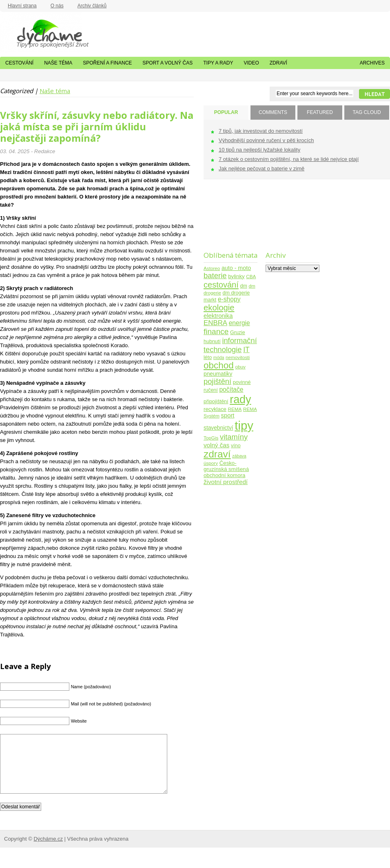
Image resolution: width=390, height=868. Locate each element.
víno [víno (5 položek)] (236, 446)
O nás (57, 6)
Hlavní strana (22, 6)
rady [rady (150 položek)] (240, 399)
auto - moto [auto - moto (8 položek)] (236, 268)
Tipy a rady (218, 63)
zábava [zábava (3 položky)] (239, 456)
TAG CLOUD (367, 112)
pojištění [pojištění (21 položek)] (217, 381)
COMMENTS (273, 112)
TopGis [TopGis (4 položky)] (211, 438)
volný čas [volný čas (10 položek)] (216, 445)
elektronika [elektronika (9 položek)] (218, 316)
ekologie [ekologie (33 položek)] (219, 308)
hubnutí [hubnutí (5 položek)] (212, 341)
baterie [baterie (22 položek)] (215, 276)
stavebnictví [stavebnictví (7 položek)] (218, 428)
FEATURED (320, 112)
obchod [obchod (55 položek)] (219, 365)
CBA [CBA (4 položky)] (251, 276)
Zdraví (278, 63)
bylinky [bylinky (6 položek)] (236, 276)
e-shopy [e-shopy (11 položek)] (229, 299)
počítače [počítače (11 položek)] (231, 389)
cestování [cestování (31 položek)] (221, 285)
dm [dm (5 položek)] (243, 286)
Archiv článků (92, 6)
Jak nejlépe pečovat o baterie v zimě (261, 168)
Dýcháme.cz (41, 32)
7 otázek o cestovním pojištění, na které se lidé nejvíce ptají (289, 159)
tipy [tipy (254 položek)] (244, 425)
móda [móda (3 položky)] (219, 357)
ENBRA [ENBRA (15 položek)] (215, 323)
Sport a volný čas (167, 63)
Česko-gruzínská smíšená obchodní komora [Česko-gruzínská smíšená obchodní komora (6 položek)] (226, 469)
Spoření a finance (107, 63)
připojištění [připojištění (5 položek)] (216, 402)
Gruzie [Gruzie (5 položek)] (238, 332)
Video (251, 63)
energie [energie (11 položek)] (239, 323)
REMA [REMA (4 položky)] (235, 409)
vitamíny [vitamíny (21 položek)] (234, 437)
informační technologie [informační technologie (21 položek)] (230, 345)
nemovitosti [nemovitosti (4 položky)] (238, 357)
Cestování (19, 63)
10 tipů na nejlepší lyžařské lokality (259, 150)
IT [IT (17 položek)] (246, 350)
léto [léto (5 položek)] (208, 357)
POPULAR (226, 112)
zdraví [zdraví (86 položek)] (217, 454)
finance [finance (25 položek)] (216, 331)
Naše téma (58, 63)
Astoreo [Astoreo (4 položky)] (212, 268)
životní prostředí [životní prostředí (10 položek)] (226, 482)
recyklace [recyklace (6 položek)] (215, 409)
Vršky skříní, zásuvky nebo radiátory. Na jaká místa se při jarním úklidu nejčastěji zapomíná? (97, 127)
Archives (372, 63)
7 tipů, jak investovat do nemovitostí (261, 131)
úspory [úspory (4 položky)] (211, 463)
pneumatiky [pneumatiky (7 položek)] (218, 374)
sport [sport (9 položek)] (228, 415)
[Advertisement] (229, 220)
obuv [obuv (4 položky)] (240, 367)
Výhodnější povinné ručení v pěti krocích (266, 140)
